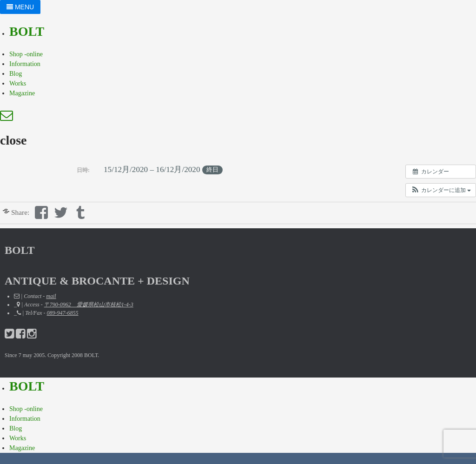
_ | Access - (74, 305)
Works (18, 83)
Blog (16, 74)
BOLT (27, 31)
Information (25, 64)
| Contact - (35, 296)
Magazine (22, 93)
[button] (441, 190)
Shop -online (26, 54)
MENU (20, 7)
